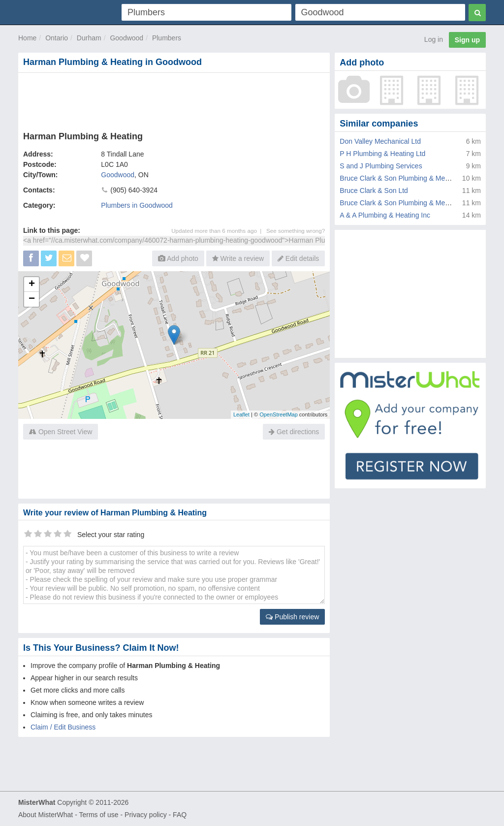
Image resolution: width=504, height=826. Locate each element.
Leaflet (241, 414)
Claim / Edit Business (63, 727)
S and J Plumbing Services (381, 166)
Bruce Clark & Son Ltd (374, 191)
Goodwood (126, 38)
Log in (434, 39)
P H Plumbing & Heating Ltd (382, 154)
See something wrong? (296, 231)
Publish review (292, 617)
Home (27, 38)
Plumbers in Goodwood (137, 205)
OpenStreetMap (279, 414)
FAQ (180, 815)
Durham (89, 38)
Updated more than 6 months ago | (219, 231)
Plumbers (167, 38)
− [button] (32, 299)
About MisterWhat (46, 815)
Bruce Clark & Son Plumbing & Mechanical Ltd (411, 203)
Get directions (294, 432)
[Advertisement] (174, 100)
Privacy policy (146, 815)
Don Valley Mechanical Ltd (380, 141)
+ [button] (32, 285)
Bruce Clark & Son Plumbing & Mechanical (405, 178)
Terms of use (98, 815)
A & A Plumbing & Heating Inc (385, 215)
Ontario (57, 38)
